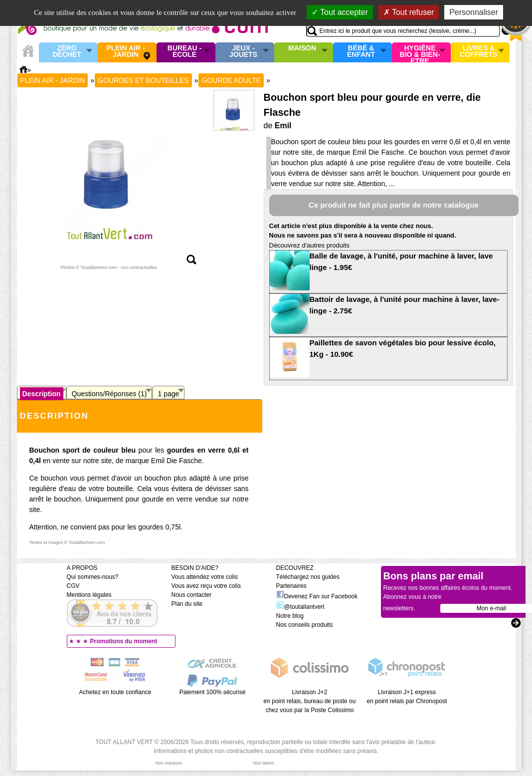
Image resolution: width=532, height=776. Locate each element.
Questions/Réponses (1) (109, 394)
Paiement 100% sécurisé (213, 692)
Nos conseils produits (305, 625)
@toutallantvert (300, 607)
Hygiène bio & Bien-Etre (420, 52)
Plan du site (187, 604)
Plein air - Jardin (125, 52)
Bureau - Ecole (184, 52)
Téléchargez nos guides (308, 577)
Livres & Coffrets (478, 52)
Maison (302, 48)
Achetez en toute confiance (115, 692)
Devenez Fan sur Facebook (317, 596)
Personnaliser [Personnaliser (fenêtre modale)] (474, 12)
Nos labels (263, 763)
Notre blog (290, 616)
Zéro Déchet (67, 52)
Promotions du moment (124, 641)
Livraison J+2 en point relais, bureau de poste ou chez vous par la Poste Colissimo (310, 701)
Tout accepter (340, 12)
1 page (168, 394)
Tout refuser (409, 12)
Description (42, 394)
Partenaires (291, 586)
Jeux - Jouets (243, 52)
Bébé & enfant (361, 52)
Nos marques (169, 763)
